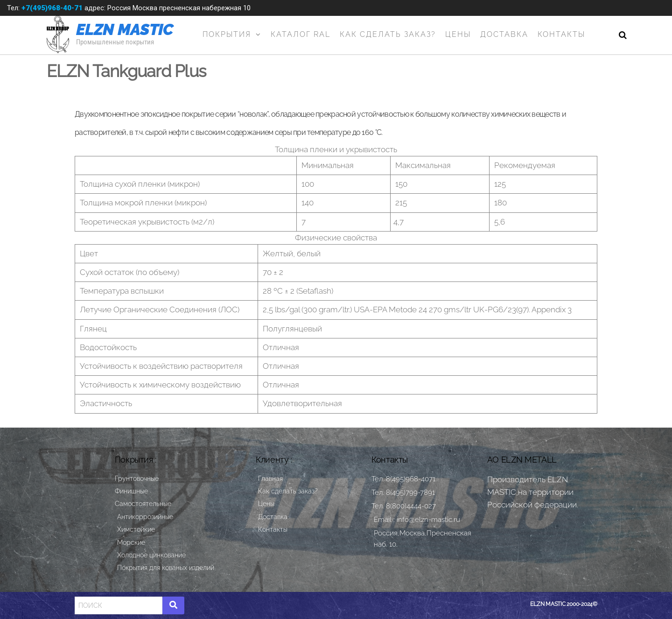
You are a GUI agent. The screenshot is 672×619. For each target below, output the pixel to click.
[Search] (119, 605)
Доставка (504, 34)
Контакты (561, 34)
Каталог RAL (301, 34)
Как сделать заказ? (388, 34)
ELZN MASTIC (125, 29)
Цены (458, 34)
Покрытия (227, 34)
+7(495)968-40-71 (52, 8)
